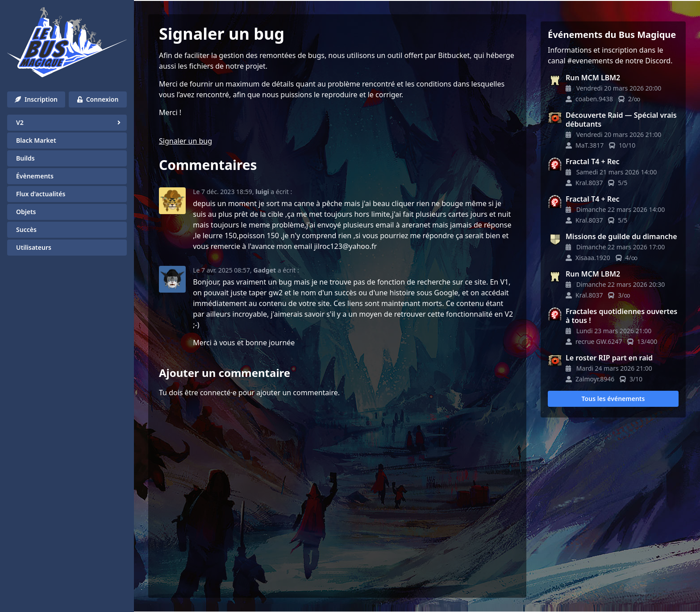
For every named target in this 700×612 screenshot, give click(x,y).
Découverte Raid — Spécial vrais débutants (621, 120)
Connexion (98, 99)
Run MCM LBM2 (593, 78)
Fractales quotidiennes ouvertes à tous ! (621, 316)
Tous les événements (613, 399)
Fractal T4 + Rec (593, 161)
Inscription (36, 99)
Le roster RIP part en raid (609, 358)
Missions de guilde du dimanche (621, 236)
